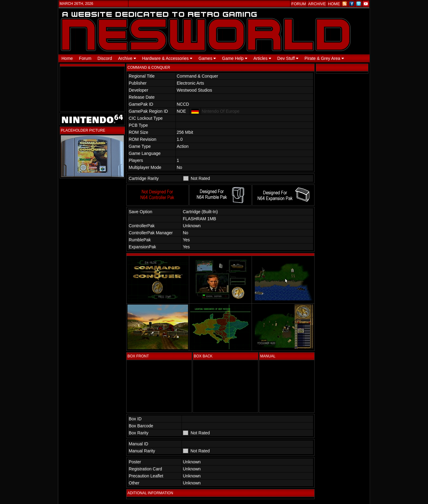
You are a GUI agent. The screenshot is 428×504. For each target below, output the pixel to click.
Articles (262, 58)
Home (67, 58)
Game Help (235, 58)
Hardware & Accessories (167, 58)
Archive (127, 58)
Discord (105, 58)
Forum (85, 58)
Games (207, 58)
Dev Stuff (288, 58)
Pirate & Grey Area (324, 58)
